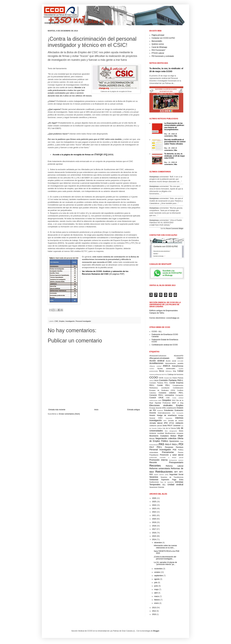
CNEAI (156, 380)
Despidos (167, 400)
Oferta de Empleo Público (166, 440)
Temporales (155, 485)
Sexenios (154, 477)
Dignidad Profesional (163, 403)
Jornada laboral (156, 423)
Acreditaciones (156, 363)
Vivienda (161, 487)
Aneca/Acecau (178, 366)
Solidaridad (154, 480)
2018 (154, 526)
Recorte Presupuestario (166, 462)
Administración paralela (174, 363)
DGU (174, 400)
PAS (161, 444)
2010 (154, 614)
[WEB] (83, 155)
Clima (151, 381)
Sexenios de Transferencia (172, 477)
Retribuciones (164, 472)
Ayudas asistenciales (166, 369)
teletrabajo (179, 482)
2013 (154, 608)
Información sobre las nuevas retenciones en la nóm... (165, 547)
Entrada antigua (134, 410)
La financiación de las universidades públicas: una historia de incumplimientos (174, 126)
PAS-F (168, 444)
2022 (154, 512)
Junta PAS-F (167, 426)
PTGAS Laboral (158, 53)
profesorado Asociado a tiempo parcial (166, 457)
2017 (154, 529)
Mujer (181, 436)
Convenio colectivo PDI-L (171, 393)
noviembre (158, 569)
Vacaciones (153, 487)
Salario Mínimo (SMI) (161, 475)
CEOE (161, 378)
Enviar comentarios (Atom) (69, 414)
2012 (154, 611)
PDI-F (152, 447)
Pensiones (169, 447)
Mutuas (152, 439)
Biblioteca (169, 371)
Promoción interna (158, 460)
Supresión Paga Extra (172, 480)
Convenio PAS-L (156, 395)
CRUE (161, 398)
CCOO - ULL (157, 332)
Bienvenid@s (157, 41)
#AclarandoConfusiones (158, 356)
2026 (154, 498)
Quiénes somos (158, 44)
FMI (174, 413)
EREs (164, 408)
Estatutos (160, 410)
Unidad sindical (175, 485)
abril (156, 593)
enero (157, 603)
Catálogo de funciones (175, 374)
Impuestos (169, 418)
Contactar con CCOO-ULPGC (163, 38)
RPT (176, 472)
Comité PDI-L (163, 385)
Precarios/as (168, 452)
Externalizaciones (164, 413)
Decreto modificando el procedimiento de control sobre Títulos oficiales (175, 142)
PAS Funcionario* (159, 50)
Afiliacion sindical (155, 366)
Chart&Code (168, 378)
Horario (152, 415)
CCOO (154, 377)
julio (156, 583)
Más (176, 136)
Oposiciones (174, 441)
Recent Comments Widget (175, 229)
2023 (154, 509)
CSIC (56, 321)
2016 (154, 533)
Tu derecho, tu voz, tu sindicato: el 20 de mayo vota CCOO (175, 156)
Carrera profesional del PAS (158, 374)
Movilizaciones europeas (174, 433)
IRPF (165, 421)
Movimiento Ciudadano (159, 436)
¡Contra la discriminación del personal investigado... (165, 558)
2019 (154, 522)
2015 (154, 536)
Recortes (155, 466)
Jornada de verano (176, 421)
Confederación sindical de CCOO (165, 345)
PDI (181, 444)
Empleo (62, 321)
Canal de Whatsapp (159, 47)
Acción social (171, 361)
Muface (173, 436)
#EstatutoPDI (179, 356)
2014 (154, 539)
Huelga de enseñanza (167, 415)
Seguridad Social (176, 474)
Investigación (70, 321)
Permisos (180, 447)
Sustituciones (154, 482)
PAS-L (175, 444)
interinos (179, 418)
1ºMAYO (180, 358)
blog (174, 371)
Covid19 (153, 398)
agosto (157, 579)
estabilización (171, 408)
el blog (180, 403)
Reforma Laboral (175, 466)
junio (156, 586)
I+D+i (160, 418)
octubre (157, 572)
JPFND (172, 423)
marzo (157, 596)
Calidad (180, 371)
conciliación (165, 388)
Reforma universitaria (160, 468)
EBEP (174, 403)
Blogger (156, 631)
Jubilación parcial (156, 426)
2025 (154, 502)
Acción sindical (157, 361)
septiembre (159, 576)
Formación (180, 413)
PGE (175, 450)
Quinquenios (173, 460)
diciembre (158, 543)
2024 (154, 505)
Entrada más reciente (57, 410)
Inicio (96, 410)
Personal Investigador (83, 321)
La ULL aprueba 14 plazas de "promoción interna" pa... (165, 563)
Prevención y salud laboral (172, 455)
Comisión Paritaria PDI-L (159, 383)
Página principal (158, 35)
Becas (162, 371)
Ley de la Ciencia (169, 428)
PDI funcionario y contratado (163, 56)
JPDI (166, 423)
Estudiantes (169, 410)
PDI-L (159, 447)
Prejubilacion (154, 455)
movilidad (161, 433)
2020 (154, 519)
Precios (181, 452)
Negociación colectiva (166, 438)
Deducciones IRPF (155, 400)
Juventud (177, 426)
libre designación (171, 431)
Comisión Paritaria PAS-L (171, 380)
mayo (156, 589)
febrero (157, 600)
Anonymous (154, 177)
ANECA (166, 366)
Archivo (152, 369)
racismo (181, 460)
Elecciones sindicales (161, 405)
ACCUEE (180, 361)
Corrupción (179, 395)
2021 (154, 515)
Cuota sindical (178, 398)
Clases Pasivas (178, 378)
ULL (164, 485)
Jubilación (179, 423)
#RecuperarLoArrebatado (159, 358)
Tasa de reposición (167, 482)
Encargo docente (155, 408)
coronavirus (169, 395)
